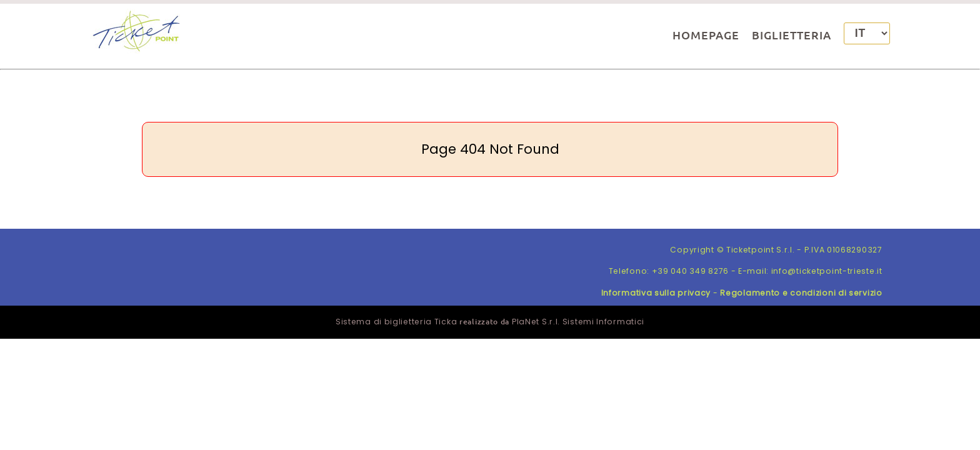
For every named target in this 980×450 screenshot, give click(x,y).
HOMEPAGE (706, 35)
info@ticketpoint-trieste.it (827, 271)
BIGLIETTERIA (792, 35)
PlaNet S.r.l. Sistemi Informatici (578, 322)
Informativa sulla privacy (656, 293)
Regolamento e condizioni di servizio (801, 293)
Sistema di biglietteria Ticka (396, 322)
